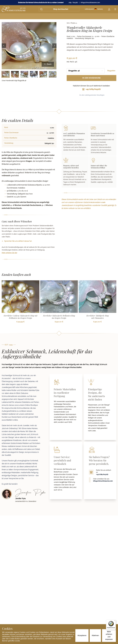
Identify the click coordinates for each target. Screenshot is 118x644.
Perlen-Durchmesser (11, 133)
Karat (6, 127)
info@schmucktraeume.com (90, 3)
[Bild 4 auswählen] (34, 74)
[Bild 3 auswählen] (24, 74)
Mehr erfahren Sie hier (9, 253)
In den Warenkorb (91, 78)
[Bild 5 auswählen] (43, 74)
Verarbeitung (9, 143)
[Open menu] (115, 9)
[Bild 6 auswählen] (53, 74)
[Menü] (115, 621)
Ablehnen (95, 635)
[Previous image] (4, 46)
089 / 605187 (73, 3)
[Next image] (54, 46)
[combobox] (86, 71)
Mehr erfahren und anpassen (109, 635)
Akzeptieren (82, 635)
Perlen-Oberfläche (11, 138)
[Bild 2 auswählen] (15, 74)
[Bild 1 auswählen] (6, 74)
